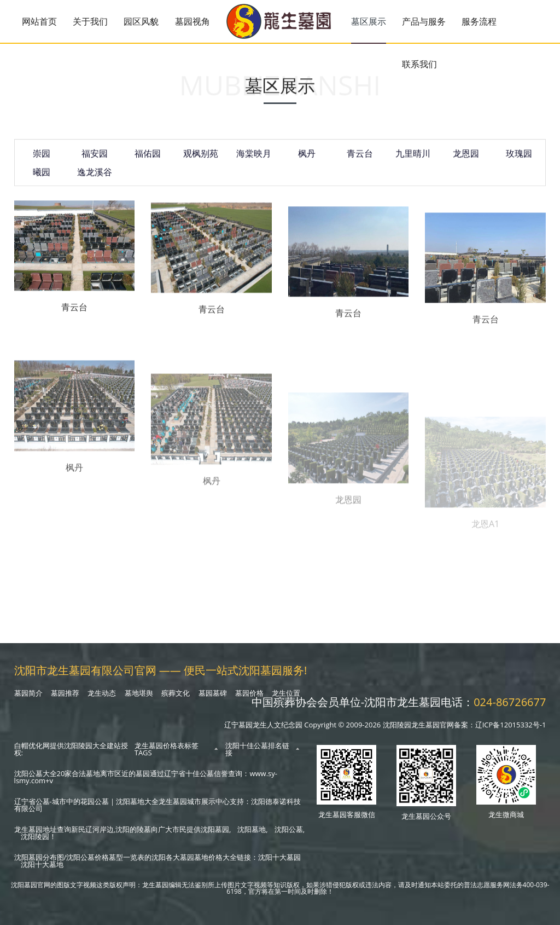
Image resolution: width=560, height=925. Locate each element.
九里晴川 (413, 159)
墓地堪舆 (139, 693)
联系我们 (419, 64)
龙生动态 (102, 693)
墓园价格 (249, 693)
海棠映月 (254, 159)
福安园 (95, 159)
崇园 (42, 159)
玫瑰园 (519, 159)
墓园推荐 (65, 693)
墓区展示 (369, 21)
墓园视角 (192, 21)
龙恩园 (466, 159)
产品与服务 (424, 21)
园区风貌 (141, 21)
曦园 (42, 178)
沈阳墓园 (215, 829)
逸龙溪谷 (95, 178)
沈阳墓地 (252, 829)
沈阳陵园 (35, 836)
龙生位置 (286, 693)
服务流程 (479, 21)
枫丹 (307, 159)
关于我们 (90, 21)
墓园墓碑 (213, 693)
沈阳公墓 (289, 829)
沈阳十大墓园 (279, 857)
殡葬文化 (176, 693)
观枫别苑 (201, 159)
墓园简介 (28, 693)
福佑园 (148, 159)
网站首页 (39, 21)
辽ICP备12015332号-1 (511, 725)
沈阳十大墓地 (42, 864)
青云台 (360, 159)
